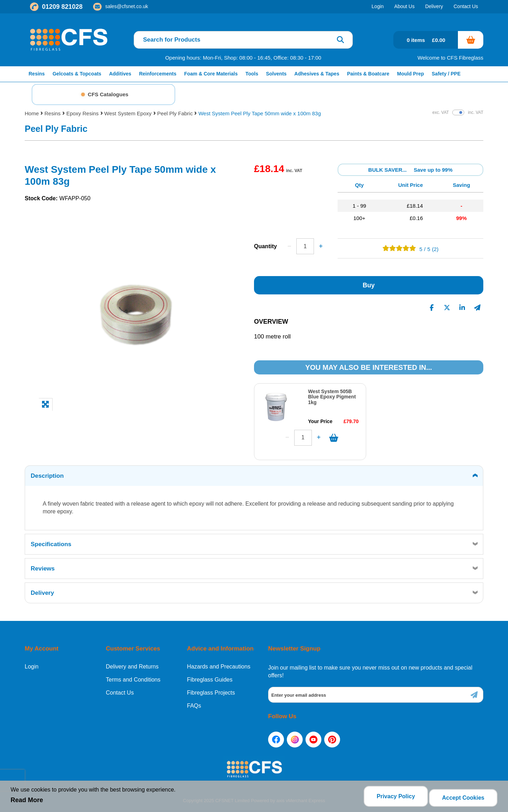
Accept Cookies (463, 798)
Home (32, 113)
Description (47, 473)
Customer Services (133, 646)
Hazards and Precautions (219, 664)
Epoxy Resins (83, 113)
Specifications (51, 541)
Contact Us (120, 690)
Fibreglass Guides (210, 677)
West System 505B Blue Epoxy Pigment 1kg (332, 397)
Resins (53, 113)
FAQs (194, 703)
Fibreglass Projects (211, 690)
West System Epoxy (128, 113)
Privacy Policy (393, 798)
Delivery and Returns (132, 664)
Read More (27, 802)
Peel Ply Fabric (175, 113)
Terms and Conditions (133, 677)
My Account (42, 646)
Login (32, 664)
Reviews (43, 566)
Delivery (42, 590)
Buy (369, 285)
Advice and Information (220, 646)
